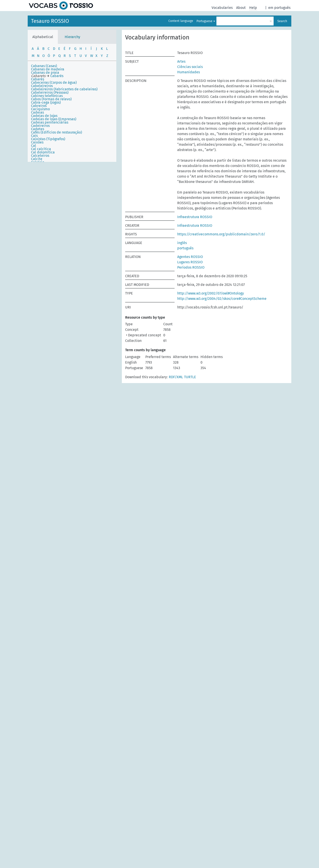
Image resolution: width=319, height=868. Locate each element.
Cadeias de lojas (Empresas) (54, 119)
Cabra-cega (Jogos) (46, 102)
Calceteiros (40, 156)
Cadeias (37, 112)
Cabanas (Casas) (44, 66)
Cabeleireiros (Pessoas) (50, 92)
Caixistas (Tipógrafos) (48, 139)
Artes (181, 61)
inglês (182, 243)
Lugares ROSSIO (190, 262)
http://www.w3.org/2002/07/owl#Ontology (211, 293)
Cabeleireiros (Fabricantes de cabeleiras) (64, 89)
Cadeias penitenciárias (50, 122)
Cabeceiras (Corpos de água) (54, 82)
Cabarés (38, 79)
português (185, 248)
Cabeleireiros (42, 86)
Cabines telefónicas (47, 96)
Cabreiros (39, 106)
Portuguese (204, 21)
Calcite (37, 159)
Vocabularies (222, 8)
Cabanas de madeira (48, 69)
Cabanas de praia (45, 73)
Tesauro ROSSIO (50, 21)
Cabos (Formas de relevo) (51, 99)
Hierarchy (72, 37)
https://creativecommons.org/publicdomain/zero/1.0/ (221, 234)
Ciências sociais (190, 67)
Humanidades (189, 72)
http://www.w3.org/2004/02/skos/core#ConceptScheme (222, 299)
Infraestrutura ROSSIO (195, 217)
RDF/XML (176, 377)
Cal (34, 146)
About (241, 8)
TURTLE (190, 377)
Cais (34, 136)
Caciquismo (40, 109)
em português (279, 8)
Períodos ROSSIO (191, 267)
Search (282, 21)
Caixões (37, 142)
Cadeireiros (40, 126)
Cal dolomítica (43, 152)
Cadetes (38, 129)
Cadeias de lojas (44, 116)
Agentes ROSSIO (190, 257)
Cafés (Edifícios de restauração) (56, 132)
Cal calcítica (41, 149)
